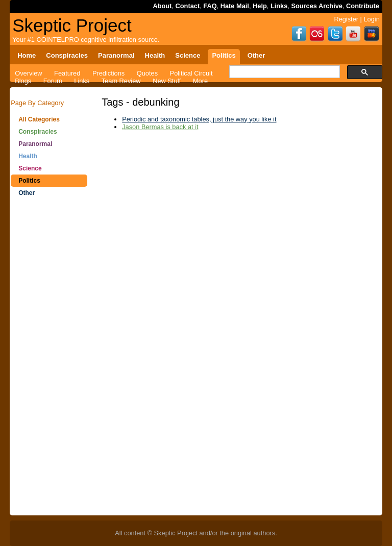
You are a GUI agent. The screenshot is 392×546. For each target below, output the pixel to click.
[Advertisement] (49, 362)
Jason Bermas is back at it (160, 127)
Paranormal (35, 144)
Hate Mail (235, 6)
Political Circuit (191, 73)
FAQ (210, 6)
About (162, 6)
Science (30, 168)
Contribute (363, 6)
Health (28, 156)
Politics (29, 181)
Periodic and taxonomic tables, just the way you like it (199, 119)
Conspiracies (38, 132)
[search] (284, 72)
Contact (188, 6)
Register (346, 19)
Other (27, 193)
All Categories (39, 119)
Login (371, 19)
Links (279, 6)
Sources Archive (317, 6)
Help (260, 6)
